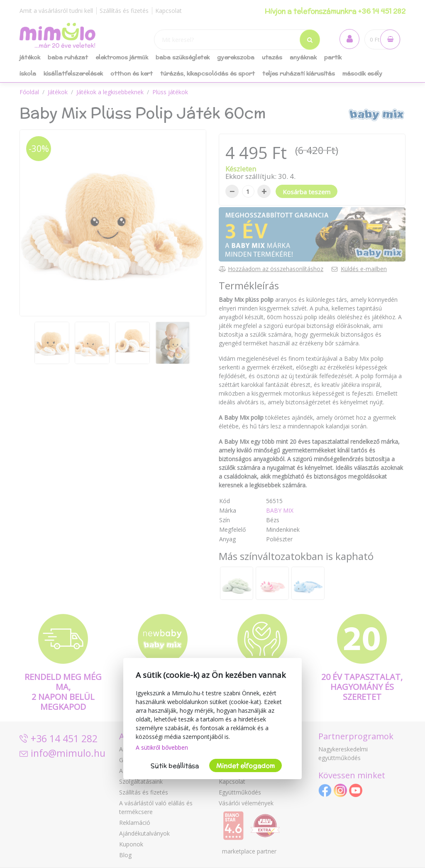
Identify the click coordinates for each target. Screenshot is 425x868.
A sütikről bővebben (162, 747)
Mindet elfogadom (245, 766)
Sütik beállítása (175, 766)
